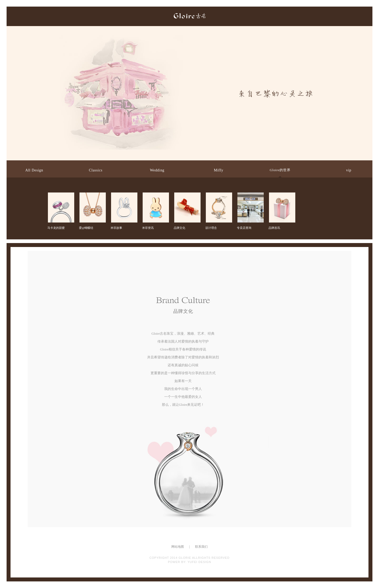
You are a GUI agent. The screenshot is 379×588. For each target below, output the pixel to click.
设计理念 (218, 197)
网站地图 (178, 547)
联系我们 (201, 547)
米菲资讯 (155, 197)
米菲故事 (124, 197)
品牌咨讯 (282, 197)
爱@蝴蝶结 (92, 197)
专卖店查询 (250, 197)
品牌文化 (187, 197)
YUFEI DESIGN (199, 562)
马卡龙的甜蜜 (61, 197)
